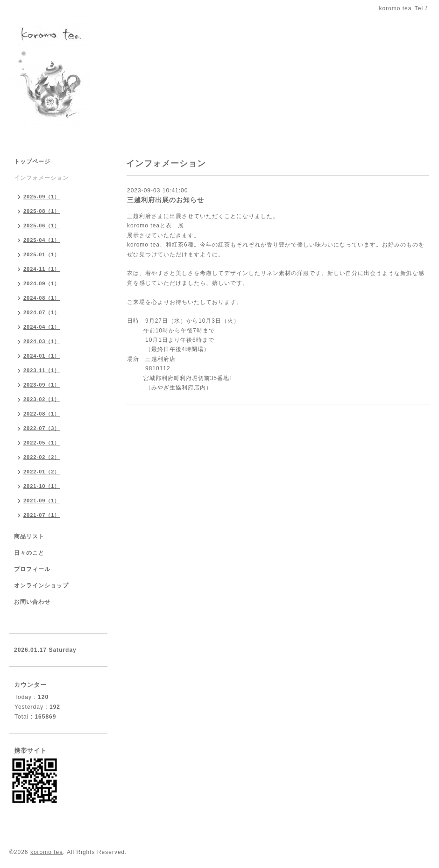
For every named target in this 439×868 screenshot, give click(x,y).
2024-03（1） (42, 341)
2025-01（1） (42, 254)
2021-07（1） (42, 515)
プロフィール (32, 569)
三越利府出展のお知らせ (166, 200)
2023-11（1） (42, 370)
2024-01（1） (42, 356)
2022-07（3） (42, 428)
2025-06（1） (42, 226)
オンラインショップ (41, 586)
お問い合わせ (32, 602)
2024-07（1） (42, 312)
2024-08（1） (42, 298)
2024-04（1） (42, 327)
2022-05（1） (42, 443)
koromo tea (47, 852)
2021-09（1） (42, 501)
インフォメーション (41, 178)
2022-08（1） (42, 414)
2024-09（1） (42, 283)
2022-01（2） (42, 472)
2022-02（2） (42, 457)
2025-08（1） (42, 211)
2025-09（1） (42, 197)
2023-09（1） (42, 385)
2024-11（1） (42, 269)
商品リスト (29, 536)
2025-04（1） (42, 240)
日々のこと (29, 553)
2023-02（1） (42, 399)
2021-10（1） (42, 486)
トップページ (32, 162)
